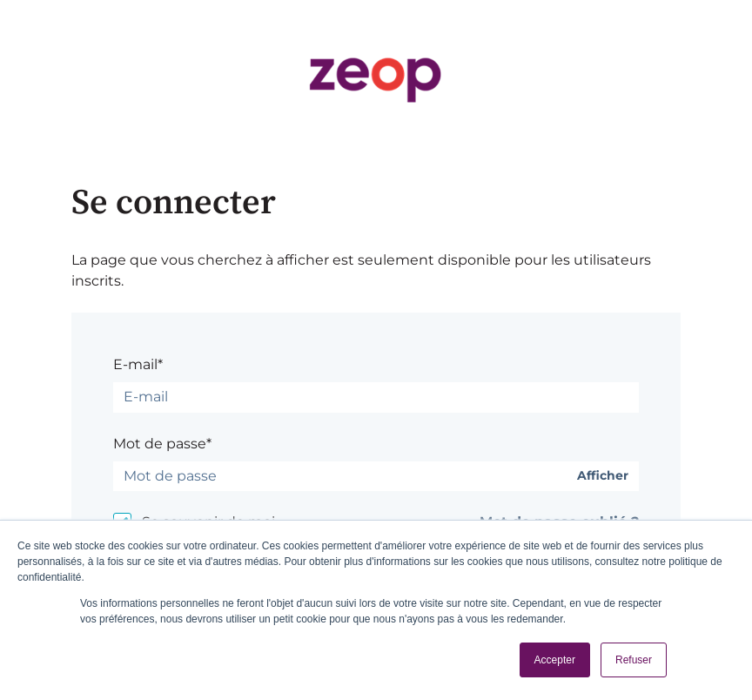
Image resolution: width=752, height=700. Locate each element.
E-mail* (138, 364)
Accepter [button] (555, 660)
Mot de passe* (162, 444)
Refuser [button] (634, 660)
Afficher (603, 476)
